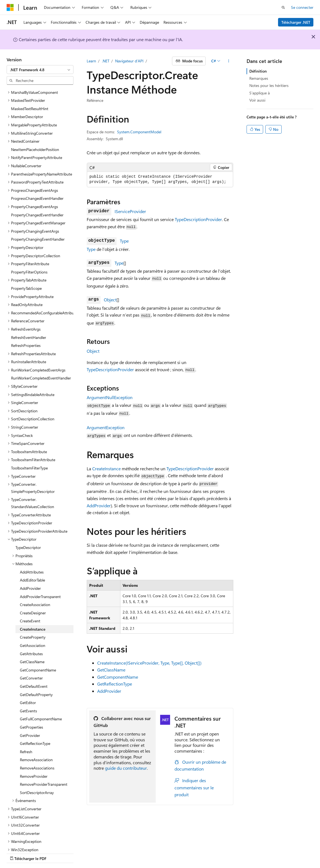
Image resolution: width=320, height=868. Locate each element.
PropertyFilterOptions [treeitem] (29, 253)
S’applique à (260, 93)
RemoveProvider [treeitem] (34, 757)
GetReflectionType (115, 684)
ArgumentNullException (110, 397)
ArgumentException (106, 427)
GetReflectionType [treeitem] (35, 724)
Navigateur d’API (129, 61)
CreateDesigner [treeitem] (33, 594)
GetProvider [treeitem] (30, 716)
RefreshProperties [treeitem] (26, 326)
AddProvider (99, 505)
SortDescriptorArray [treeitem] (37, 773)
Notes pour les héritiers (269, 85)
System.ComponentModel (139, 132)
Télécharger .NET (296, 22)
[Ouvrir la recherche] (283, 7)
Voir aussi (257, 100)
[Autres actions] (228, 61)
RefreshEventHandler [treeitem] (29, 318)
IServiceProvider (130, 211)
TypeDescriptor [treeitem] (28, 528)
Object (110, 300)
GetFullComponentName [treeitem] (41, 700)
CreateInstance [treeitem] (33, 610)
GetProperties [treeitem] (31, 708)
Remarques (259, 78)
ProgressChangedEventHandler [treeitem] (37, 179)
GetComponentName (118, 677)
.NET (106, 61)
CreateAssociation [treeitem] (35, 585)
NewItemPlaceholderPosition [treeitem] (35, 130)
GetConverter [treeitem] (31, 659)
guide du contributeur (126, 768)
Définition (258, 71)
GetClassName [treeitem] (32, 642)
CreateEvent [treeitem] (30, 602)
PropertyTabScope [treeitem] (26, 269)
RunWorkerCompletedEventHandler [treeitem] (41, 359)
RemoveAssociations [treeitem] (37, 749)
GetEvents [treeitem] (28, 692)
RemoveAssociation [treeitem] (36, 740)
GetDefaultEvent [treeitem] (34, 667)
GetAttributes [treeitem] (31, 634)
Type (124, 241)
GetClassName (111, 670)
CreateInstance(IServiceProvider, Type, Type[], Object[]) (149, 663)
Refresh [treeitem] (26, 732)
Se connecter (302, 7)
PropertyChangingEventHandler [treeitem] (38, 220)
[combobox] (40, 70)
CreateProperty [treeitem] (33, 618)
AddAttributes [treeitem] (32, 553)
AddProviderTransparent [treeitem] (40, 577)
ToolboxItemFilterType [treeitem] (29, 449)
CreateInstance (106, 468)
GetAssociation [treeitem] (33, 626)
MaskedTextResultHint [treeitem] (30, 89)
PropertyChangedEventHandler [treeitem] (37, 196)
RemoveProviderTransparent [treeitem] (44, 765)
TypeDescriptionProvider (198, 219)
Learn (91, 61)
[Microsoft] (10, 7)
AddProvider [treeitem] (30, 569)
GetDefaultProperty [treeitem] (36, 675)
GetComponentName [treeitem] (38, 651)
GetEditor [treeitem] (28, 683)
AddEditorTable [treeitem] (32, 561)
